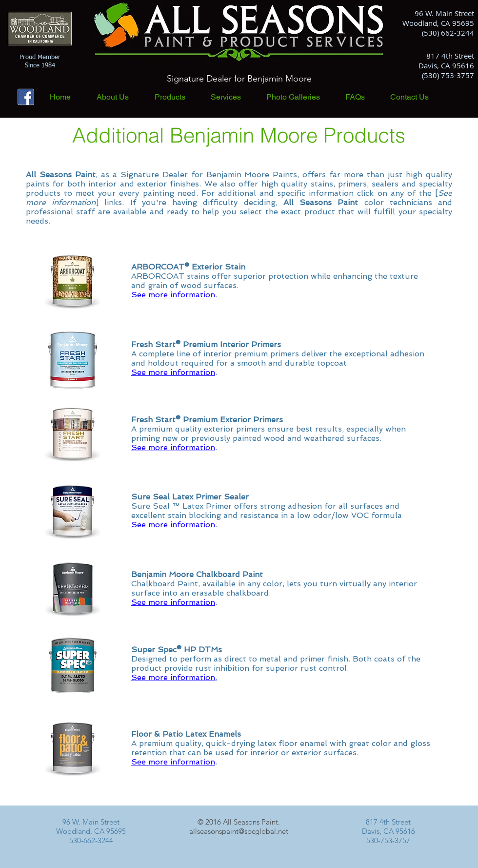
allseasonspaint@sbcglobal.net (239, 831)
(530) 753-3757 (448, 75)
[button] (178, 97)
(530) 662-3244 (448, 33)
